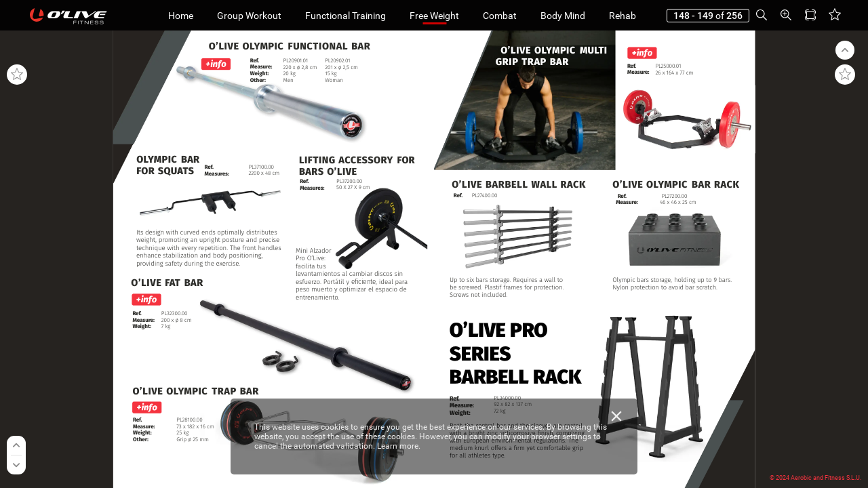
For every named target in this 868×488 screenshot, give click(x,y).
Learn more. (399, 446)
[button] (762, 15)
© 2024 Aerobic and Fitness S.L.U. (815, 478)
